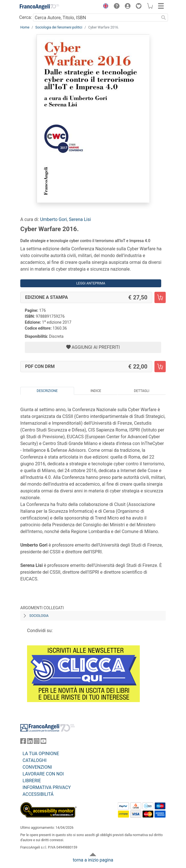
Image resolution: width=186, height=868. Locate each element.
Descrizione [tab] (47, 391)
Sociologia (39, 616)
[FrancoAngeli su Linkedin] (30, 742)
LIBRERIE (32, 781)
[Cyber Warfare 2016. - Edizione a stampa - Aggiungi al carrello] (160, 297)
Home (25, 27)
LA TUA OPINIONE (41, 754)
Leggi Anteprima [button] (91, 283)
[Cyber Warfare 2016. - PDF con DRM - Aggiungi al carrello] (160, 367)
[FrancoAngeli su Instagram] (37, 742)
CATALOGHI (35, 760)
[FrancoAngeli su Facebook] (23, 742)
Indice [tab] (96, 391)
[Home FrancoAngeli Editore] (39, 7)
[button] (104, 7)
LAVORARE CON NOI (43, 774)
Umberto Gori (53, 219)
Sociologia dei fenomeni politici (59, 27)
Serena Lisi (80, 219)
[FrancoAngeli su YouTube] (43, 742)
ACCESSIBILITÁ (38, 794)
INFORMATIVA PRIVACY (47, 787)
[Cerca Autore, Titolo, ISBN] (96, 17)
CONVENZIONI (37, 767)
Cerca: (26, 17)
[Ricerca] (163, 17)
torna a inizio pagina (93, 860)
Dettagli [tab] (141, 391)
